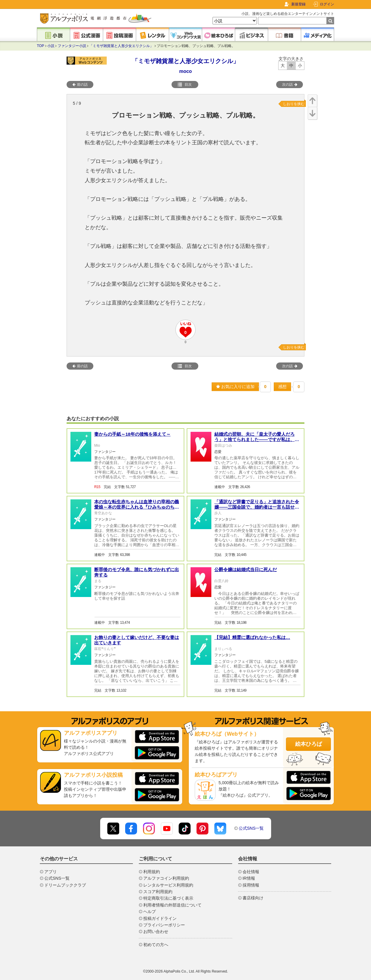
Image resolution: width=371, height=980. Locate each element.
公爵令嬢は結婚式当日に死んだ (246, 569)
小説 (51, 46)
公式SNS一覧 (251, 828)
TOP (40, 46)
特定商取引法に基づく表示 (168, 898)
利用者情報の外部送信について (172, 905)
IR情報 (249, 878)
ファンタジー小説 (72, 46)
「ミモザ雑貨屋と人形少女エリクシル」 (121, 46)
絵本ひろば (309, 744)
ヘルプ (150, 912)
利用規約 (152, 872)
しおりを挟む (294, 104)
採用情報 (251, 885)
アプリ (51, 872)
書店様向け (253, 898)
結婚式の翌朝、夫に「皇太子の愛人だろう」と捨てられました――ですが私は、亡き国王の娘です (257, 439)
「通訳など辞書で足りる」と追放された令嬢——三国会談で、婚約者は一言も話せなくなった (257, 507)
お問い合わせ (156, 931)
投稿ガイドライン (160, 918)
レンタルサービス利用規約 (168, 885)
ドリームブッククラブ (65, 885)
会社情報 (251, 872)
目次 (185, 85)
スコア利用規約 (158, 892)
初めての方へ (156, 945)
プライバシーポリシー (164, 925)
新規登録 (298, 4)
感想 (282, 387)
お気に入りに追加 (235, 387)
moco (186, 71)
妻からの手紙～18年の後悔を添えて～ (132, 434)
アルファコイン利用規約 (166, 878)
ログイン (327, 4)
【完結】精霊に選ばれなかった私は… (252, 637)
